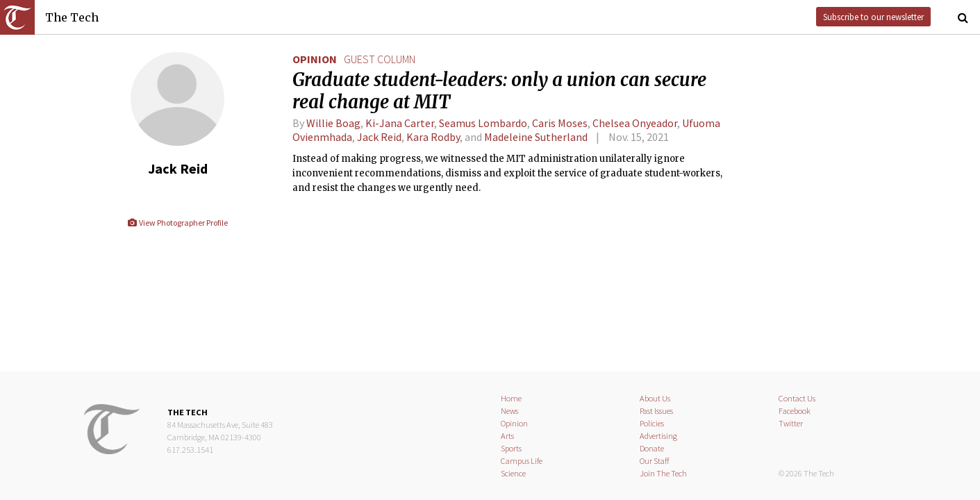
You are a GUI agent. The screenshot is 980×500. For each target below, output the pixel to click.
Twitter (791, 423)
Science (513, 473)
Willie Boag (333, 123)
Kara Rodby (433, 137)
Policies (652, 423)
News (509, 411)
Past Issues (656, 411)
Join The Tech (663, 473)
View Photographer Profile (177, 223)
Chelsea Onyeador (635, 123)
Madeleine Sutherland (536, 137)
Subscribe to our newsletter (873, 17)
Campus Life (522, 461)
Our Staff (655, 461)
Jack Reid (379, 137)
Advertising (658, 436)
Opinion (315, 59)
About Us (655, 398)
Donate (652, 448)
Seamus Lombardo (483, 123)
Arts (507, 436)
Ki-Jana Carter (400, 123)
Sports (511, 448)
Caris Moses (560, 123)
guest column (380, 59)
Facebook (795, 411)
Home (511, 398)
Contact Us (797, 398)
